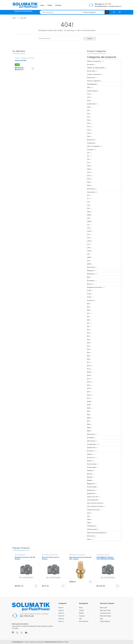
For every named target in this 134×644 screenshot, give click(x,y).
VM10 (89, 519)
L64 (88, 208)
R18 (88, 326)
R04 (88, 304)
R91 (88, 421)
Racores (90, 284)
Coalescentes (91, 104)
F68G (89, 169)
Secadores (91, 438)
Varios (89, 539)
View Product (33, 69)
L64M (89, 215)
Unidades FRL (91, 448)
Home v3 (61, 613)
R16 (88, 320)
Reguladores (91, 493)
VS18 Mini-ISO (91, 526)
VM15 (89, 523)
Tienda (50, 5)
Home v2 (61, 610)
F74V (89, 97)
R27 (88, 336)
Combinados (91, 143)
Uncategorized (92, 444)
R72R (89, 375)
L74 (88, 244)
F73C (89, 127)
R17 (88, 323)
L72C (89, 228)
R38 (88, 340)
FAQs (101, 619)
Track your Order (105, 610)
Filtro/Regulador (92, 84)
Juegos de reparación (94, 74)
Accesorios (91, 64)
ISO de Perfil (31, 58)
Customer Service (105, 613)
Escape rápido (92, 467)
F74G (89, 179)
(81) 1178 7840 (107, 4)
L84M (89, 264)
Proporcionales (92, 487)
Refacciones (91, 78)
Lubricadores (91, 192)
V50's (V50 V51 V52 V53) (95, 503)
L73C (89, 238)
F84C (89, 136)
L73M (89, 241)
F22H (89, 107)
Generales (90, 150)
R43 (88, 349)
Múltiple (90, 480)
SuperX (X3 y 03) (92, 497)
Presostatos (91, 281)
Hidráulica (90, 470)
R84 (88, 415)
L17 (88, 199)
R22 (88, 330)
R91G (89, 424)
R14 (88, 317)
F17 (88, 156)
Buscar (90, 38)
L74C (89, 248)
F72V (89, 94)
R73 (88, 379)
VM (88, 516)
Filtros (89, 87)
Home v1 (61, 608)
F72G (89, 172)
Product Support (105, 621)
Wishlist (81, 613)
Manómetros (91, 274)
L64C (89, 212)
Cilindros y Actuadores (21, 58)
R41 (88, 346)
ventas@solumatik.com (115, 6)
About (81, 608)
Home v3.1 (61, 616)
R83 (88, 411)
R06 (88, 310)
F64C (89, 120)
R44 (88, 353)
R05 (88, 307)
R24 (88, 333)
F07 (88, 153)
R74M (89, 402)
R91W (89, 428)
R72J (89, 369)
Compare (82, 616)
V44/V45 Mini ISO (93, 500)
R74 (88, 392)
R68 (88, 359)
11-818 (89, 297)
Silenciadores (91, 441)
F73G (89, 176)
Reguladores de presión (95, 287)
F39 (88, 110)
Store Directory (84, 621)
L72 (88, 225)
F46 (88, 114)
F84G (89, 185)
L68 (88, 218)
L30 (88, 205)
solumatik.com (18, 642)
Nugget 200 (91, 484)
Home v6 (61, 619)
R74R (89, 405)
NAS (88, 277)
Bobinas (90, 461)
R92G (89, 431)
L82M (89, 257)
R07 (88, 313)
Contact (81, 610)
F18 (88, 159)
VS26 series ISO (92, 529)
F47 (88, 117)
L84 (88, 261)
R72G (89, 366)
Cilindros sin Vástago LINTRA (96, 68)
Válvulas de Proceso (93, 510)
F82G (89, 182)
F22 (88, 163)
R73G (89, 382)
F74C (89, 130)
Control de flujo (92, 464)
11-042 (89, 294)
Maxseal (90, 477)
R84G (89, 418)
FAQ (80, 619)
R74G (89, 395)
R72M (89, 372)
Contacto (58, 5)
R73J (89, 385)
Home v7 (61, 621)
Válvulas (90, 454)
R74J (89, 398)
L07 (88, 195)
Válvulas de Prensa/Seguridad (96, 533)
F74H (89, 133)
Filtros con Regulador (94, 146)
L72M (89, 231)
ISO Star (90, 474)
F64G (89, 166)
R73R (89, 388)
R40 (88, 343)
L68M (89, 221)
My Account (104, 608)
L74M (89, 251)
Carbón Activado (92, 91)
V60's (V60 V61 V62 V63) (95, 506)
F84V (89, 101)
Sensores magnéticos (94, 81)
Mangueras (91, 270)
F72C (89, 123)
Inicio (42, 5)
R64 (88, 356)
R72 (88, 362)
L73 (88, 234)
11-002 (89, 291)
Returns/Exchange (105, 616)
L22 (88, 202)
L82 (88, 254)
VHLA (89, 513)
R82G (89, 408)
